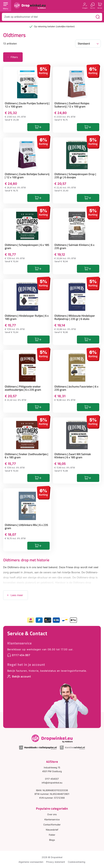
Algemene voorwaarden (31, 862)
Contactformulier (52, 825)
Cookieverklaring (77, 862)
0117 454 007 (21, 655)
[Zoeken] (98, 17)
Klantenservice (19, 643)
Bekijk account (21, 676)
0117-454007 (52, 779)
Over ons (52, 814)
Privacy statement (56, 862)
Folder (52, 835)
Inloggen (85, 8)
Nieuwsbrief (52, 830)
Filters (14, 57)
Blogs (52, 840)
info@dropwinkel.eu (52, 783)
